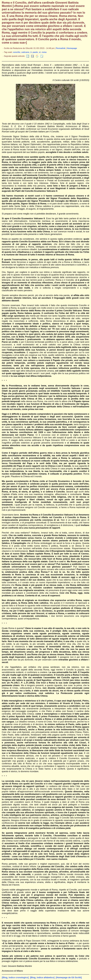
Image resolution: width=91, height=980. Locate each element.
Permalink (61, 48)
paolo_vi (37, 52)
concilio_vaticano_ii (22, 52)
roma (44, 52)
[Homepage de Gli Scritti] (69, 977)
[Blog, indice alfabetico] (42, 977)
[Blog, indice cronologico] (15, 977)
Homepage (72, 48)
